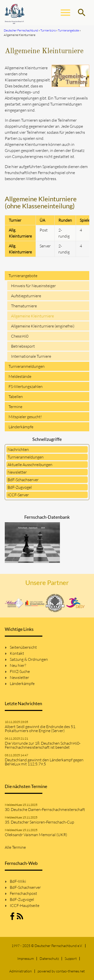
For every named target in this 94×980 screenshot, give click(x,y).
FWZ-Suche (20, 671)
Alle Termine (15, 847)
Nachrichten (18, 449)
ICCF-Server (18, 495)
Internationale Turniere (31, 356)
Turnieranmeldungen (27, 366)
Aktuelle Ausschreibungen (30, 465)
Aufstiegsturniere (26, 296)
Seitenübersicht (23, 647)
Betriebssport (23, 346)
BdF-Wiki (18, 881)
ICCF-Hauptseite (25, 905)
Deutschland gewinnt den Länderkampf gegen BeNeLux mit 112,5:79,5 (44, 762)
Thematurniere (24, 306)
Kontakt (17, 653)
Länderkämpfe (21, 427)
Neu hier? (18, 665)
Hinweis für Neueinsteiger (33, 286)
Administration (21, 971)
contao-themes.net (70, 971)
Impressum (26, 958)
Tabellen (16, 397)
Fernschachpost (23, 893)
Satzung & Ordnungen (29, 659)
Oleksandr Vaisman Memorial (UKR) (36, 835)
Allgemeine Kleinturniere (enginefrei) (43, 326)
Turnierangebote (23, 276)
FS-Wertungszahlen (26, 386)
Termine (15, 407)
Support (71, 958)
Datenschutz (49, 958)
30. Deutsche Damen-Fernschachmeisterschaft (45, 809)
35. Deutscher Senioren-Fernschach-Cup (39, 822)
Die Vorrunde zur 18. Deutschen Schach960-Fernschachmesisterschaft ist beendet (43, 745)
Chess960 (20, 336)
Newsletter (17, 472)
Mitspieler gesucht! (25, 417)
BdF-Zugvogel (20, 487)
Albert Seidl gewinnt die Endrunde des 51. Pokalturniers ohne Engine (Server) (40, 729)
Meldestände (20, 376)
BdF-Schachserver (23, 480)
